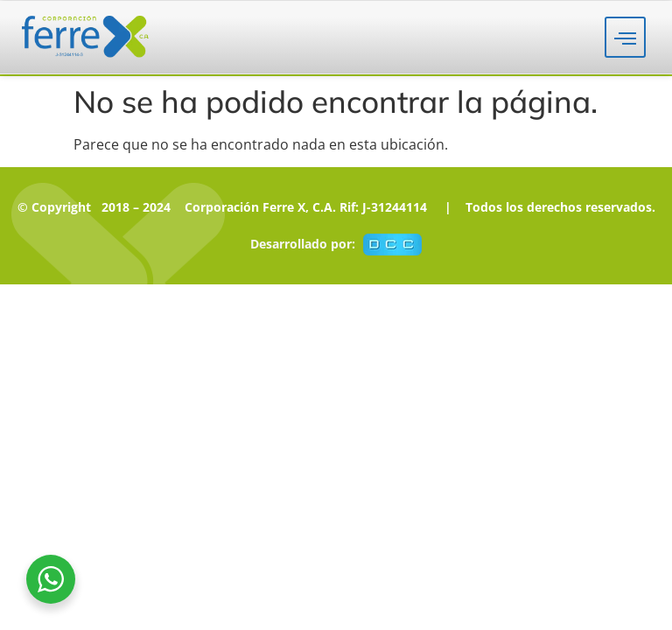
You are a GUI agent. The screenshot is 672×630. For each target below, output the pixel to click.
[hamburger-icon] (625, 37)
